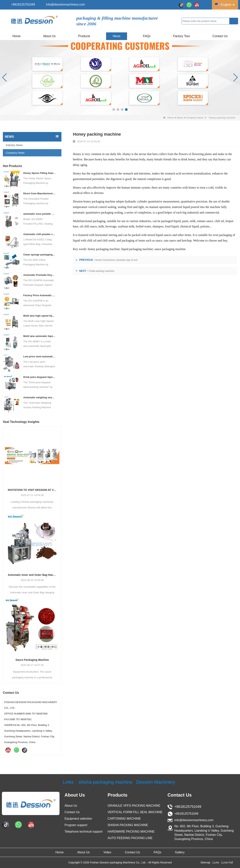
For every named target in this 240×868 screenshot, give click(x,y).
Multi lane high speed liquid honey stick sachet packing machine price (39, 316)
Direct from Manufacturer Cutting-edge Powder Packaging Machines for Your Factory (39, 193)
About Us (49, 36)
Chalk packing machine (101, 271)
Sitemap (205, 862)
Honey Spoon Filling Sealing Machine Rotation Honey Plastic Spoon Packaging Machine (39, 173)
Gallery (180, 852)
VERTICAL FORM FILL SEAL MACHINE (135, 812)
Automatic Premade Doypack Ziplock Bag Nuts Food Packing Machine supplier (39, 275)
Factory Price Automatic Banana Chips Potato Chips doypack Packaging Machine (39, 295)
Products (84, 36)
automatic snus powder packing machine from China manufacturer (39, 214)
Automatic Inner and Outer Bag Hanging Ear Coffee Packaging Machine (32, 575)
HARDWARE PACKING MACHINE (131, 832)
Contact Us (220, 36)
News (117, 36)
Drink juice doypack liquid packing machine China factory (39, 377)
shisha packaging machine (105, 782)
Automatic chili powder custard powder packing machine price (39, 234)
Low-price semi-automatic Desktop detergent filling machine (39, 356)
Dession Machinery (156, 782)
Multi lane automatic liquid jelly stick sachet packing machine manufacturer (39, 336)
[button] (114, 110)
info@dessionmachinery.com (65, 4)
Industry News (14, 145)
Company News (195, 118)
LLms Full (227, 862)
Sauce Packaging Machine (32, 660)
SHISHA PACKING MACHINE (128, 825)
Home (17, 36)
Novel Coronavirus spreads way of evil (116, 260)
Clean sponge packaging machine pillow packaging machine (39, 255)
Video (107, 852)
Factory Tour (182, 36)
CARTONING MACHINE (124, 819)
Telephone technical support (83, 832)
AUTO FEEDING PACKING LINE (130, 838)
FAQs (147, 36)
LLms (216, 862)
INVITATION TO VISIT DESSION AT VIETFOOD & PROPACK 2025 (32, 490)
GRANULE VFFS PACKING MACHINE (134, 806)
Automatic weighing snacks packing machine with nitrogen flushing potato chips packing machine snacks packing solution (39, 397)
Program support (76, 825)
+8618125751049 (23, 4)
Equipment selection (78, 819)
